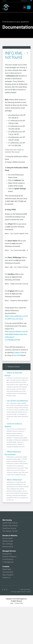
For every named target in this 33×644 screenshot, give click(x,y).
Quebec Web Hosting (10, 523)
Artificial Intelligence (9, 557)
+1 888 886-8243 (24, 1)
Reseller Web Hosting (10, 526)
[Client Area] (29, 7)
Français (4, 1)
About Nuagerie (8, 575)
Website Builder (8, 541)
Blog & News (7, 569)
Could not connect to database (16, 435)
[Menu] (25, 7)
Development (7, 554)
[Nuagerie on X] (5, 590)
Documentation (8, 572)
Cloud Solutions (8, 559)
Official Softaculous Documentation (16, 463)
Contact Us (6, 578)
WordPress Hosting (9, 528)
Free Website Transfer (10, 531)
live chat (17, 355)
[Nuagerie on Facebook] (3, 590)
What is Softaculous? (16, 490)
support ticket (19, 353)
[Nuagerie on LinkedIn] (7, 590)
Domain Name (8, 538)
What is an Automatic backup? (16, 384)
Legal (12, 603)
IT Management (8, 562)
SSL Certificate (8, 544)
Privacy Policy (19, 603)
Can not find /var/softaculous (16, 410)
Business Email (8, 547)
